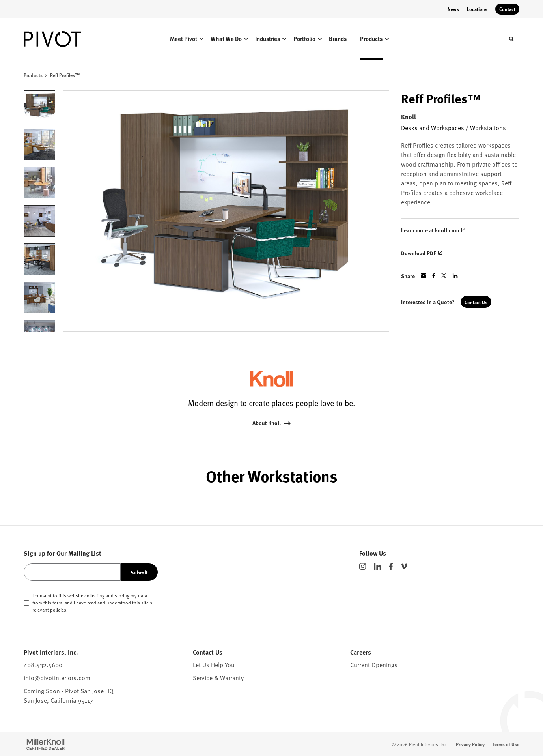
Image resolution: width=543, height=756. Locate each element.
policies (58, 610)
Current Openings (374, 664)
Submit (139, 572)
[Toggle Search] (511, 39)
